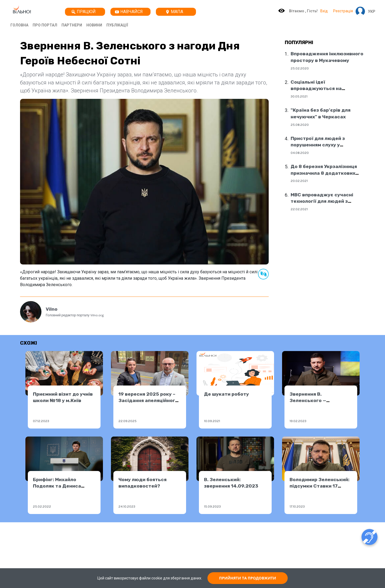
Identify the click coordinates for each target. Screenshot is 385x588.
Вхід (324, 11)
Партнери (72, 25)
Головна (19, 25)
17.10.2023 (297, 506)
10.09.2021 (212, 421)
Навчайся (129, 12)
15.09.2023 (212, 506)
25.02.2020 (300, 68)
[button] (370, 11)
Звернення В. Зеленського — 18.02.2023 (308, 401)
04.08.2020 (300, 153)
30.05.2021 (299, 96)
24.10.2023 (127, 506)
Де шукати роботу (226, 394)
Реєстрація (343, 11)
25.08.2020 (300, 125)
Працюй (84, 12)
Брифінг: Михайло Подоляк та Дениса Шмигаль (57, 486)
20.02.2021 (299, 181)
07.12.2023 (41, 421)
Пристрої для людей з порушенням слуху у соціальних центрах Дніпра (324, 145)
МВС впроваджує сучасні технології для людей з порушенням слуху (322, 201)
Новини (94, 25)
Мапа (174, 12)
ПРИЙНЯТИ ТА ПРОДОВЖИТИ (248, 578)
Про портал (45, 25)
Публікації (117, 25)
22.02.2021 (299, 209)
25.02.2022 (42, 506)
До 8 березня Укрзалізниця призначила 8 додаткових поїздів (324, 173)
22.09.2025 (128, 421)
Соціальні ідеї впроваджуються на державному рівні (316, 89)
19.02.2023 (298, 421)
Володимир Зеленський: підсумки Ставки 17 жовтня (319, 486)
